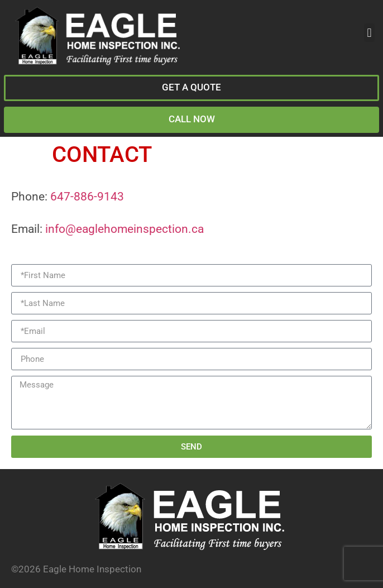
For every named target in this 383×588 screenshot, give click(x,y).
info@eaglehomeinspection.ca (125, 229)
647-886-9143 (87, 197)
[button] (369, 33)
